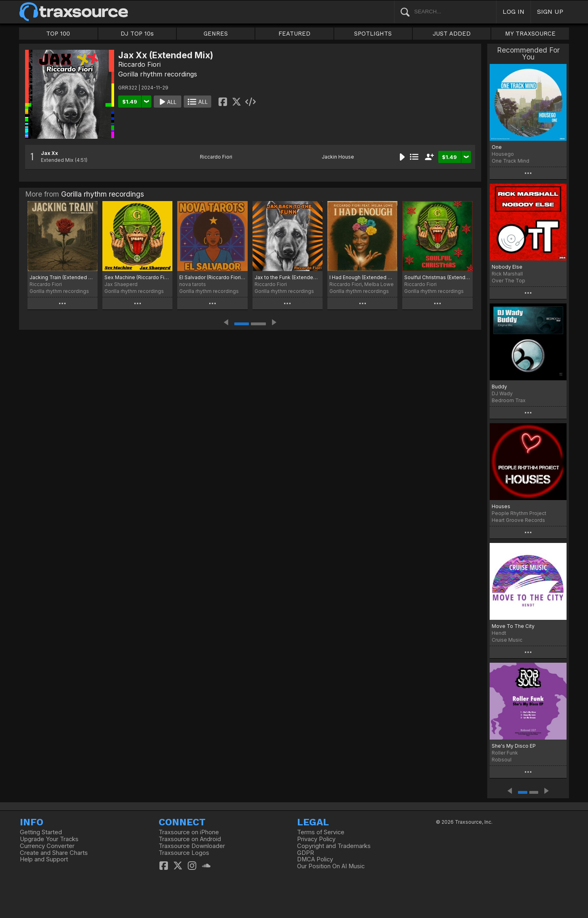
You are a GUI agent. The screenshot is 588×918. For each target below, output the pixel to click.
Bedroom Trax (509, 400)
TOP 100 (58, 34)
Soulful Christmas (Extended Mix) (437, 277)
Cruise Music (507, 640)
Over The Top (508, 281)
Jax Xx (49, 153)
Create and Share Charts (54, 853)
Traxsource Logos (184, 853)
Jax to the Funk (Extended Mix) (288, 277)
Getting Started (41, 832)
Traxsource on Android (190, 839)
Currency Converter (47, 846)
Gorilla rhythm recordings (158, 74)
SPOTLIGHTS (373, 34)
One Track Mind (511, 161)
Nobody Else (507, 267)
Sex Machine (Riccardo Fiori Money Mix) (137, 277)
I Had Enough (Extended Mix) (362, 277)
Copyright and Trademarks (334, 846)
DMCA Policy (315, 859)
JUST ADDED (452, 34)
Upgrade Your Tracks (49, 839)
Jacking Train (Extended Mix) (63, 277)
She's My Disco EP (514, 746)
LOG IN (514, 12)
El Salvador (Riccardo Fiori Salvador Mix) (212, 277)
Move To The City (513, 626)
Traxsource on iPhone (189, 832)
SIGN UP (550, 12)
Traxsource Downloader (192, 846)
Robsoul (502, 760)
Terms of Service (321, 832)
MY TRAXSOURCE (530, 34)
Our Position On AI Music (331, 866)
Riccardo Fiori (139, 64)
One (497, 147)
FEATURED (294, 34)
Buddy (499, 387)
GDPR (306, 853)
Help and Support (44, 859)
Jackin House (338, 157)
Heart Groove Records (518, 520)
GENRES (216, 34)
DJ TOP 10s (137, 34)
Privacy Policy (316, 839)
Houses (501, 506)
